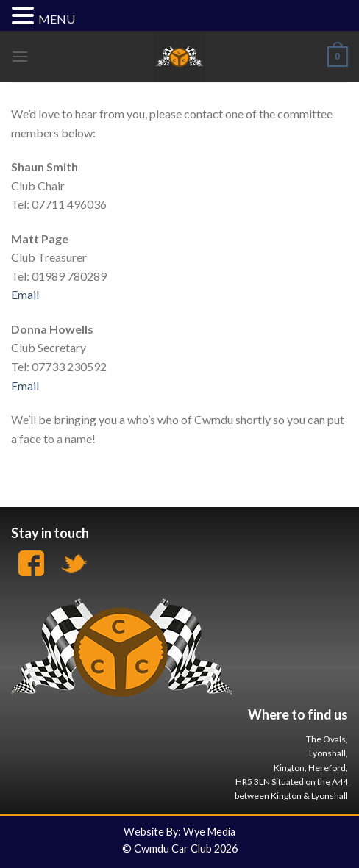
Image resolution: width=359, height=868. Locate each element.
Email (25, 294)
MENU (57, 19)
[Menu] (20, 56)
